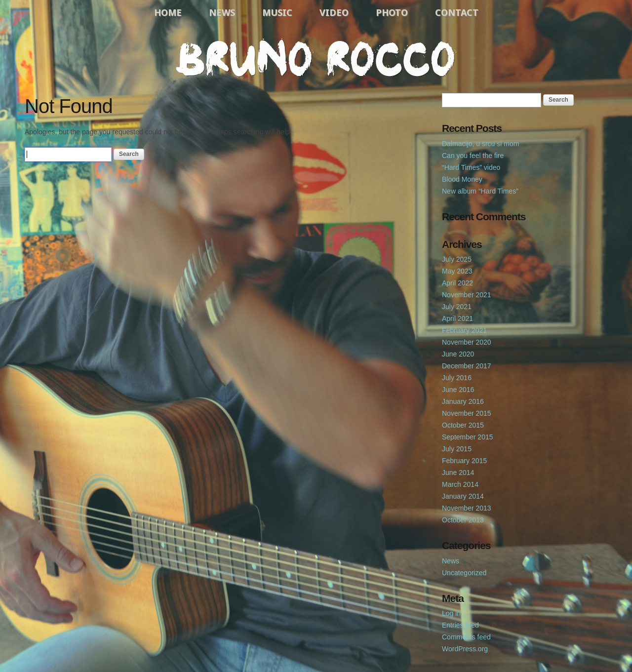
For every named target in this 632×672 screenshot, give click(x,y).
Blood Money (462, 179)
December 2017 (467, 366)
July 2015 (457, 449)
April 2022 (457, 283)
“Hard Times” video (471, 167)
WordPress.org (465, 649)
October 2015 (463, 425)
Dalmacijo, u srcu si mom (480, 144)
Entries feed (460, 625)
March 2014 (460, 484)
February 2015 (464, 461)
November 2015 (467, 413)
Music (277, 12)
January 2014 (463, 496)
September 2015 (468, 437)
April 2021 (457, 318)
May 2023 (457, 271)
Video (334, 12)
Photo (392, 12)
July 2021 (457, 307)
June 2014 (458, 473)
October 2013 (463, 520)
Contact (457, 12)
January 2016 (463, 401)
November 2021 (467, 295)
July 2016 (457, 378)
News (222, 12)
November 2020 (467, 342)
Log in (451, 613)
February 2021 (464, 330)
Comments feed (466, 637)
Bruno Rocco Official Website (316, 58)
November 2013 (467, 508)
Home (168, 12)
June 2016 (458, 390)
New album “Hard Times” (480, 191)
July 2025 (457, 259)
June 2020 (458, 354)
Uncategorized (464, 573)
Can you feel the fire (473, 156)
